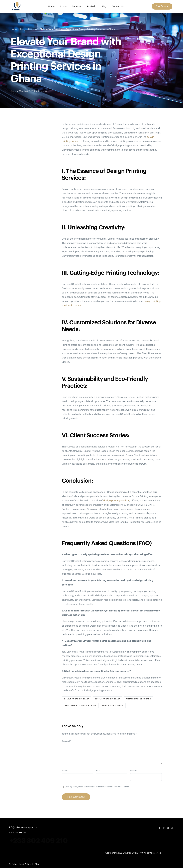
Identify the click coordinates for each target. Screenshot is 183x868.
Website (134, 770)
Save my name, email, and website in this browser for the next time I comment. (97, 787)
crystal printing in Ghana (108, 699)
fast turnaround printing (139, 699)
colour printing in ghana (77, 699)
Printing (42, 91)
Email (99, 770)
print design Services (113, 705)
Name (65, 770)
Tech (13, 91)
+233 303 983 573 (18, 832)
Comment (66, 741)
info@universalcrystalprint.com (24, 827)
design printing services (116, 500)
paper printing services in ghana (80, 705)
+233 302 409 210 (39, 840)
